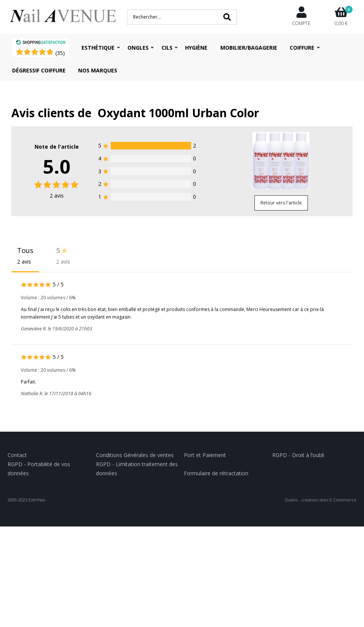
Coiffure (302, 48)
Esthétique (98, 48)
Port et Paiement (205, 455)
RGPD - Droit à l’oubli (298, 455)
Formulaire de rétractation (216, 473)
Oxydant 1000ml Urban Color (178, 113)
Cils (167, 48)
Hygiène (196, 48)
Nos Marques (98, 70)
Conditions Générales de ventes (135, 455)
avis (57, 196)
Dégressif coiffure (39, 70)
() (60, 53)
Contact (17, 455)
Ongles (138, 48)
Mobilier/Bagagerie (249, 48)
